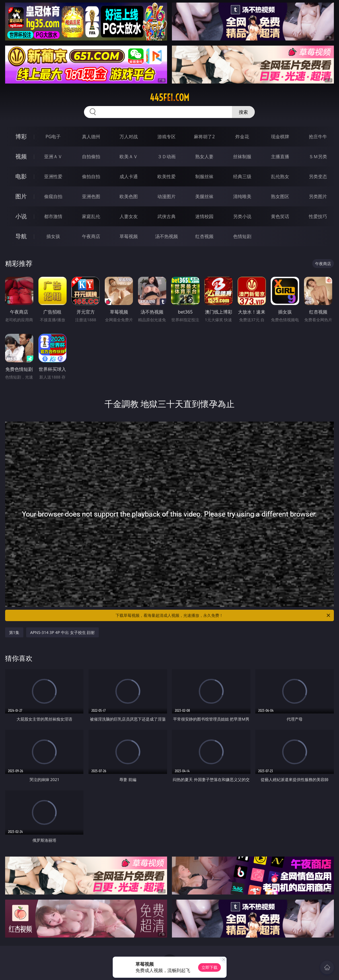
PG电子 (53, 137)
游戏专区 (167, 137)
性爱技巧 (318, 216)
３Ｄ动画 (167, 156)
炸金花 (242, 137)
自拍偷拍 (91, 156)
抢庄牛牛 (318, 137)
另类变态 (318, 176)
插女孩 (53, 236)
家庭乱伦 (91, 216)
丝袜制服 (242, 156)
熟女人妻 (204, 156)
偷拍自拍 (91, 176)
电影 (21, 176)
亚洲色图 (91, 196)
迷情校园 (204, 216)
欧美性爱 (167, 176)
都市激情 (53, 216)
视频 (21, 156)
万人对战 (129, 137)
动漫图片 (167, 196)
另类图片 (318, 196)
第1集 (14, 632)
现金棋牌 (280, 137)
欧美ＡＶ (129, 156)
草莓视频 (129, 236)
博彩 (21, 136)
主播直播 (280, 156)
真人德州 (91, 137)
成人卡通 (129, 176)
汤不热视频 (167, 236)
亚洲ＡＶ (53, 156)
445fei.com (169, 97)
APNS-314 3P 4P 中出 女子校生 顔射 (62, 632)
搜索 (243, 112)
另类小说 (242, 216)
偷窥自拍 (53, 196)
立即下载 (209, 967)
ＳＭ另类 (318, 156)
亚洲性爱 (53, 176)
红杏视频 (204, 236)
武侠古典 (167, 216)
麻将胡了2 (204, 137)
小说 (21, 216)
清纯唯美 (242, 196)
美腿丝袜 (204, 196)
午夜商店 (91, 236)
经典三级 (242, 176)
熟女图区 (280, 196)
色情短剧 (242, 236)
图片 (21, 196)
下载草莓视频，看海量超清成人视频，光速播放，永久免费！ (223, 615)
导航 (21, 236)
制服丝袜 (204, 176)
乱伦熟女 (280, 176)
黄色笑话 (280, 216)
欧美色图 (129, 196)
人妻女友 (129, 216)
